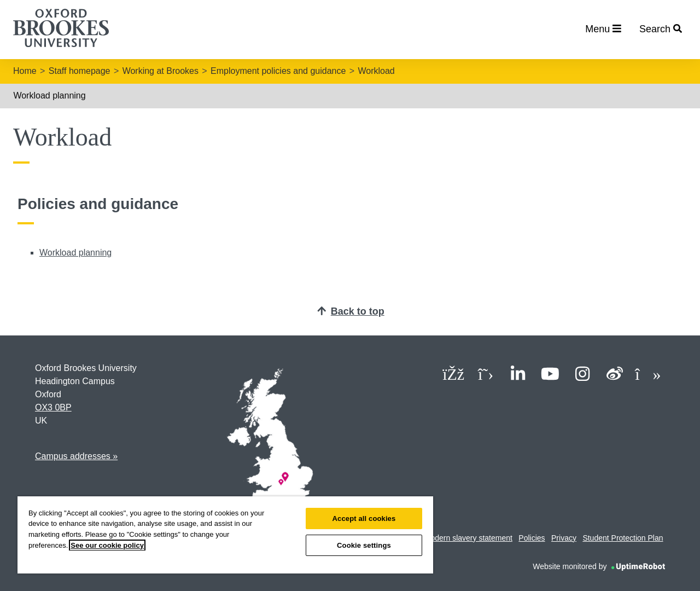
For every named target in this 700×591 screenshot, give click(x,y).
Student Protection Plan (623, 538)
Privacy (564, 538)
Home (25, 71)
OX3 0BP (53, 407)
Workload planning (49, 95)
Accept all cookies (364, 518)
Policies (532, 538)
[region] (225, 535)
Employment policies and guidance (278, 71)
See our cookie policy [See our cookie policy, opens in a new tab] (107, 545)
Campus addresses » (76, 456)
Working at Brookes (161, 71)
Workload (376, 71)
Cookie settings (364, 545)
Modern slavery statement (468, 538)
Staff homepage (80, 71)
